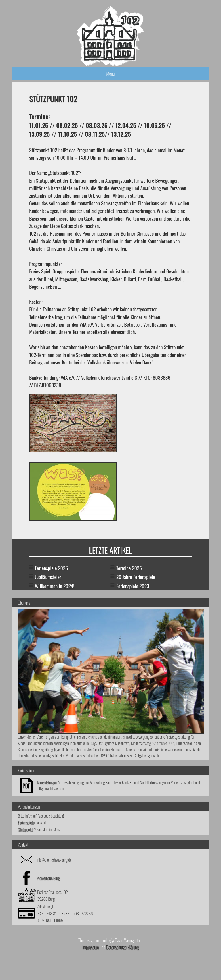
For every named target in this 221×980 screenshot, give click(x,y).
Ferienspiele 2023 (133, 586)
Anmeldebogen (46, 782)
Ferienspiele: (26, 822)
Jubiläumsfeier (48, 577)
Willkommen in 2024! (55, 586)
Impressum (91, 947)
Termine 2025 (129, 568)
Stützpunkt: (26, 829)
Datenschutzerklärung (122, 947)
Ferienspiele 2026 (51, 568)
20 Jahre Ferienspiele (136, 577)
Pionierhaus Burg (48, 878)
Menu (111, 74)
